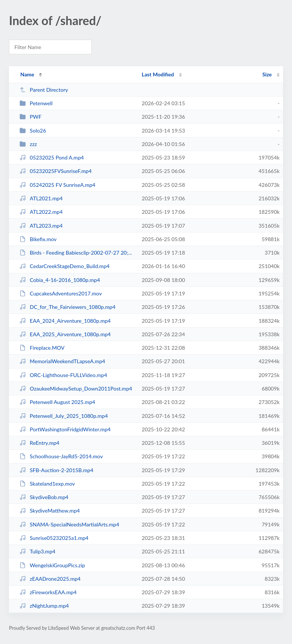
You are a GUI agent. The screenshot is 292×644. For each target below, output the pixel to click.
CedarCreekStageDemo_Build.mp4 (65, 266)
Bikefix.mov (38, 239)
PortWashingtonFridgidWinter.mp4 (65, 429)
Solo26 (33, 130)
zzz (28, 144)
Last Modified (158, 74)
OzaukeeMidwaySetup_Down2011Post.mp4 (76, 388)
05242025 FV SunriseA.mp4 (57, 185)
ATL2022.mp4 (41, 212)
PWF (30, 117)
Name (27, 74)
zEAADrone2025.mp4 (50, 579)
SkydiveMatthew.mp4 (50, 511)
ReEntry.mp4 (39, 443)
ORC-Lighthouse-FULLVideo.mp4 (63, 375)
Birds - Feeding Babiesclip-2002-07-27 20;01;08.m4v (77, 253)
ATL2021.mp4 (41, 198)
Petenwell (36, 103)
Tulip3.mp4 (37, 551)
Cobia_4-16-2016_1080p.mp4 (60, 280)
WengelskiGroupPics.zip (52, 565)
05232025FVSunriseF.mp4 (56, 171)
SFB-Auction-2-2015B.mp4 (56, 470)
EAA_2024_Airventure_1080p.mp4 (65, 321)
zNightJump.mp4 (44, 606)
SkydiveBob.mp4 (44, 497)
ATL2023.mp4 (41, 226)
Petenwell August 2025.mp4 (57, 402)
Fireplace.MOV (42, 348)
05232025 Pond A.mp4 (52, 157)
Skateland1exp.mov (47, 484)
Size (267, 74)
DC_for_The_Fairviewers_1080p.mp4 (67, 307)
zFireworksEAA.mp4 (48, 592)
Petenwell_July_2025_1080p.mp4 (64, 416)
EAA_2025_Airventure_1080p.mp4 (65, 334)
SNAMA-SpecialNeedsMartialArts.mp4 (69, 524)
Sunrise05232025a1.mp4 (54, 538)
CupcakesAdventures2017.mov (61, 293)
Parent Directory (44, 90)
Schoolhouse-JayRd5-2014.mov (61, 456)
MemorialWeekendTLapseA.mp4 (62, 361)
